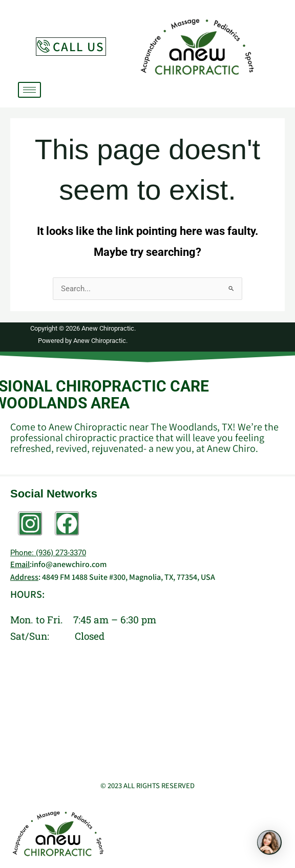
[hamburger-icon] (29, 90)
